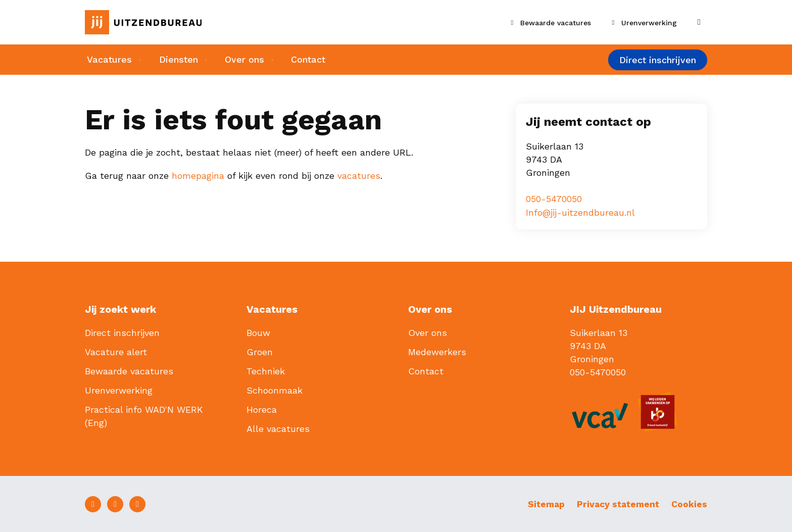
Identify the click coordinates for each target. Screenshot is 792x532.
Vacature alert (116, 351)
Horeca (262, 409)
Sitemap (542, 503)
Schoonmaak (275, 390)
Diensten (178, 60)
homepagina (198, 176)
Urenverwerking (119, 390)
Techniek (266, 371)
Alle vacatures (278, 428)
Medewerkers (437, 351)
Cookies (689, 503)
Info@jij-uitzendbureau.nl (581, 212)
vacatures (359, 176)
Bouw (258, 332)
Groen (260, 351)
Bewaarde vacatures (129, 371)
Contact (312, 60)
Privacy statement (616, 503)
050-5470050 (554, 199)
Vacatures (107, 60)
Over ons (246, 60)
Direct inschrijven (658, 60)
